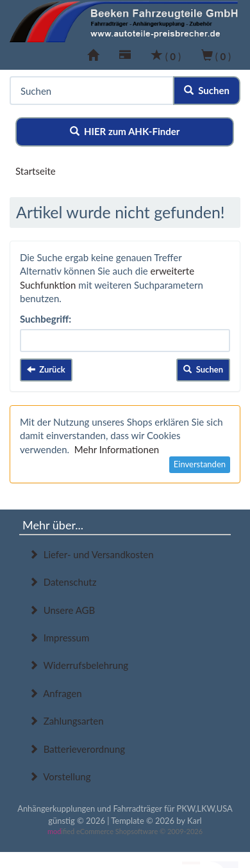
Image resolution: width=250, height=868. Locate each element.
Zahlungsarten (66, 721)
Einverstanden (200, 464)
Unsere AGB (62, 610)
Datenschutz (63, 582)
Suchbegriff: (46, 319)
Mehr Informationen (117, 449)
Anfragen (55, 693)
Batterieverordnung (77, 749)
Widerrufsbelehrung (79, 665)
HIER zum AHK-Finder (125, 131)
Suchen (207, 90)
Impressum (59, 638)
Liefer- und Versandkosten (91, 554)
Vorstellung (60, 776)
